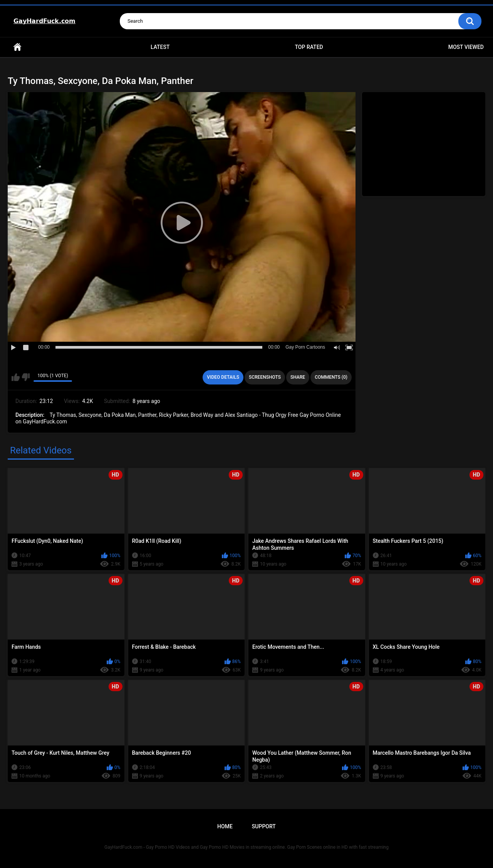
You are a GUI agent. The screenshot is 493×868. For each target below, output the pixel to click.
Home (17, 47)
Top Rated (309, 47)
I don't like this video (26, 377)
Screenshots (265, 377)
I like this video (16, 377)
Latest (160, 47)
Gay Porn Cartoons (305, 347)
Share (298, 377)
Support (264, 826)
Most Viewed (466, 47)
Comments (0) (331, 377)
